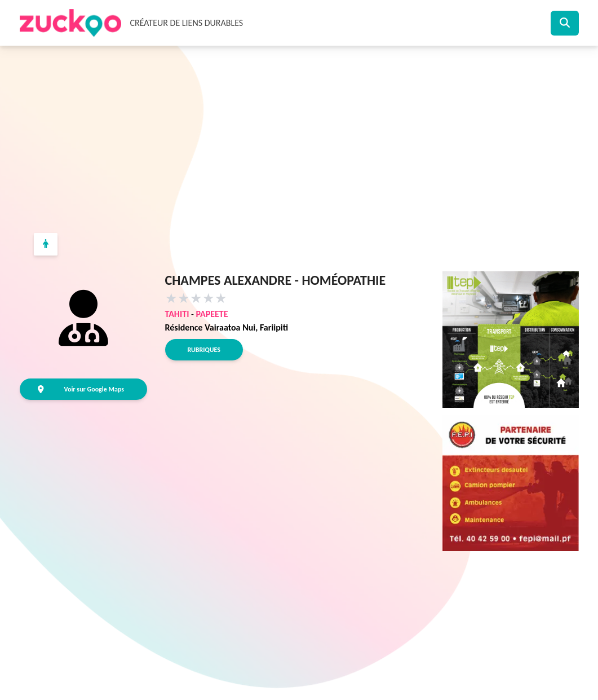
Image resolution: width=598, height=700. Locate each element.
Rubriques (204, 350)
